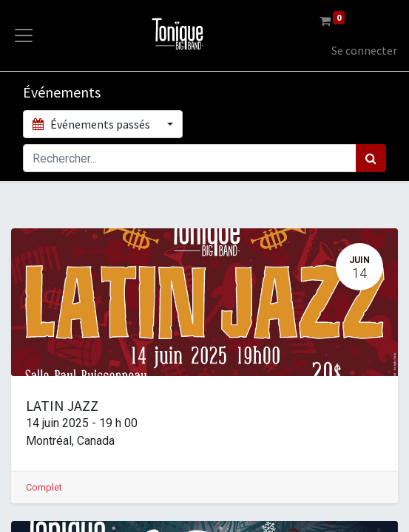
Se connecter (364, 50)
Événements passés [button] (92, 124)
